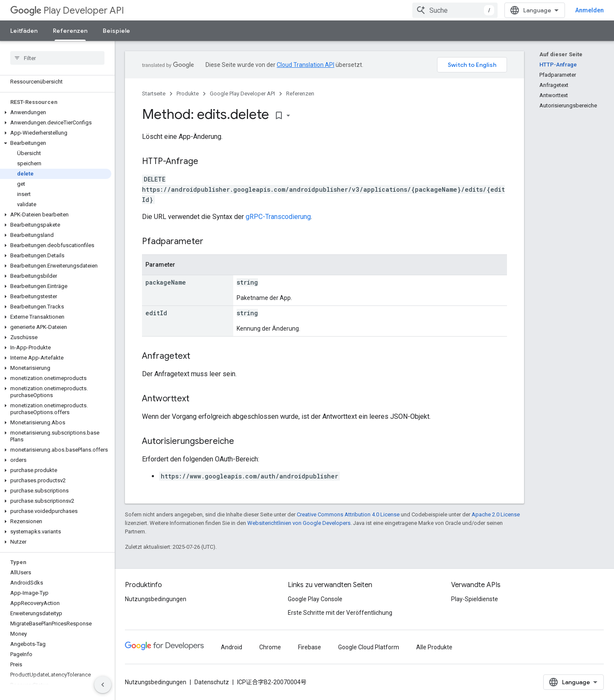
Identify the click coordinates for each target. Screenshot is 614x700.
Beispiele (116, 31)
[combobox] (455, 10)
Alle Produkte (434, 647)
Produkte (188, 94)
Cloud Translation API (306, 65)
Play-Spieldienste (475, 599)
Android (232, 647)
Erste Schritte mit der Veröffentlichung (340, 613)
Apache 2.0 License (496, 514)
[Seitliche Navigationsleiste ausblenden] (103, 685)
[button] (56, 112)
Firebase (310, 647)
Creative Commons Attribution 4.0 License (348, 514)
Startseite (154, 94)
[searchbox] (57, 58)
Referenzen (300, 94)
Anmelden (589, 10)
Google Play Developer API (242, 94)
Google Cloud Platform (369, 647)
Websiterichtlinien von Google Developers (299, 523)
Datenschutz (212, 682)
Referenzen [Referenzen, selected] (70, 31)
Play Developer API (67, 10)
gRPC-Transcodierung (278, 217)
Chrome (270, 647)
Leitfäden (24, 31)
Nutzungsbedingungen (156, 599)
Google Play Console (315, 599)
